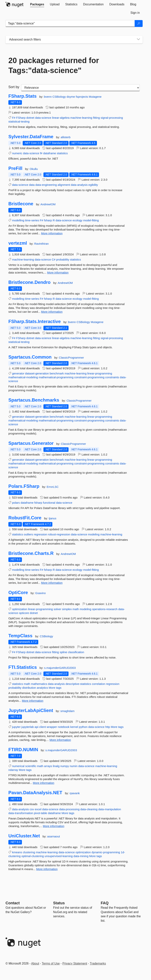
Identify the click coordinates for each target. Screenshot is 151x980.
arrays (48, 766)
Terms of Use (51, 963)
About (35, 963)
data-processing (69, 809)
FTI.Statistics (23, 667)
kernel (74, 727)
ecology (77, 220)
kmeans (17, 852)
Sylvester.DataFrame (31, 137)
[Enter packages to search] (70, 24)
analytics (42, 688)
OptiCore (18, 593)
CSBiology (59, 97)
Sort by (14, 87)
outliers (28, 534)
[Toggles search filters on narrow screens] (138, 40)
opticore (24, 613)
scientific (31, 766)
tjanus (53, 518)
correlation (99, 684)
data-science (43, 118)
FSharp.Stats (22, 96)
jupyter (16, 727)
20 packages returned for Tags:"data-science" (54, 65)
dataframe (50, 153)
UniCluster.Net (24, 836)
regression (40, 534)
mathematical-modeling (23, 377)
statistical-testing (19, 121)
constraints (112, 377)
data (32, 185)
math (76, 609)
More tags (55, 688)
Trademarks (98, 963)
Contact (13, 903)
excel (38, 809)
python (83, 727)
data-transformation (21, 813)
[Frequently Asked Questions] (105, 903)
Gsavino (40, 593)
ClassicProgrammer (71, 358)
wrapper (52, 727)
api (37, 727)
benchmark (57, 373)
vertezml (18, 243)
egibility (93, 185)
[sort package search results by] (80, 88)
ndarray (13, 770)
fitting (97, 118)
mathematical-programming (56, 377)
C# (54, 259)
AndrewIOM (48, 204)
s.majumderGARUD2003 (60, 668)
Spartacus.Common (30, 357)
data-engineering (46, 185)
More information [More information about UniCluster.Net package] (47, 869)
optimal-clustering (33, 856)
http (108, 727)
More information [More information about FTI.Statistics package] (33, 701)
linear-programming (100, 373)
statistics (62, 153)
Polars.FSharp (24, 486)
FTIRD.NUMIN (23, 750)
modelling (18, 220)
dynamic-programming (106, 852)
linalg (56, 766)
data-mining (81, 856)
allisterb (66, 137)
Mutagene (95, 97)
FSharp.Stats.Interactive (35, 322)
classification (76, 652)
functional (49, 503)
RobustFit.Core (25, 518)
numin (74, 766)
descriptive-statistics (78, 684)
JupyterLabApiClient (31, 710)
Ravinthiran (42, 244)
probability (63, 259)
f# (41, 153)
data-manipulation (110, 809)
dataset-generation (37, 373)
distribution (29, 688)
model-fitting (91, 220)
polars (16, 503)
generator (18, 373)
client (43, 727)
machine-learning (81, 118)
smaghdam (67, 711)
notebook (64, 727)
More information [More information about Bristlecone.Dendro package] (52, 312)
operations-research (105, 609)
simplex (67, 609)
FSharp (21, 118)
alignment (64, 185)
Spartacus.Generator (31, 443)
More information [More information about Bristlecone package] (52, 233)
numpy (65, 766)
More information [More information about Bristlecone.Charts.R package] (52, 583)
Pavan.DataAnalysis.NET (35, 793)
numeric (17, 153)
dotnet (30, 118)
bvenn (48, 97)
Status (59, 903)
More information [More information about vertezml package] (58, 272)
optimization (20, 609)
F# (14, 118)
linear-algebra (61, 118)
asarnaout (54, 836)
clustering (29, 852)
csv (32, 809)
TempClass (20, 636)
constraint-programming (89, 377)
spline (63, 652)
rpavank (75, 793)
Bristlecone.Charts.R (31, 553)
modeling (94, 534)
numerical (18, 766)
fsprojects (82, 97)
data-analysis (79, 185)
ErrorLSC (53, 487)
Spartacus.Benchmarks (34, 400)
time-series (32, 220)
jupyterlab (28, 727)
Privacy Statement (75, 963)
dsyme (71, 97)
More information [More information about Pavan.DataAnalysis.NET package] (54, 826)
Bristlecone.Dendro (29, 282)
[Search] (139, 24)
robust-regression (59, 534)
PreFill (15, 168)
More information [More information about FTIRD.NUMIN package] (44, 783)
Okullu (34, 169)
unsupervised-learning (59, 856)
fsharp (48, 220)
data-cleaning (89, 809)
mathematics (39, 684)
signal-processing (112, 118)
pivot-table (40, 813)
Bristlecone (21, 204)
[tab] (37, 4)
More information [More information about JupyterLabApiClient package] (60, 740)
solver (58, 609)
